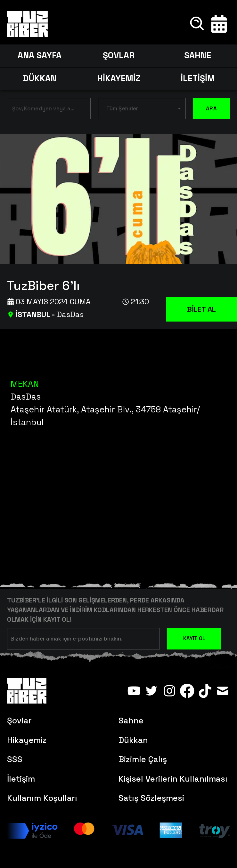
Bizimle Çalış (143, 759)
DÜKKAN (40, 78)
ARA (212, 109)
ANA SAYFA (40, 55)
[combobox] (44, 110)
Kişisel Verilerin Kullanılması (173, 779)
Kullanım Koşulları (42, 798)
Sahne (131, 721)
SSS (15, 759)
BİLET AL (201, 309)
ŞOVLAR (119, 55)
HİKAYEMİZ (119, 78)
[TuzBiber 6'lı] (122, 284)
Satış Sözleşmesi (151, 798)
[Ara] (198, 24)
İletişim (21, 779)
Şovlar (19, 721)
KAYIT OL (194, 638)
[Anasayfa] (27, 24)
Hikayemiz (27, 740)
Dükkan (133, 740)
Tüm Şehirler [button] (122, 109)
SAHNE (198, 55)
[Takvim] (219, 24)
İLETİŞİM (198, 78)
